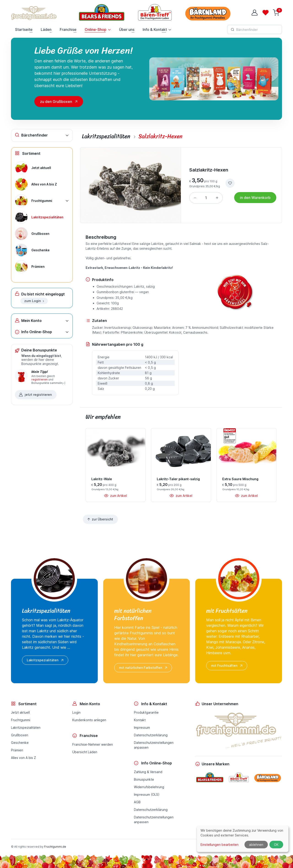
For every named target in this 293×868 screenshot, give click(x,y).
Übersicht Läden (85, 752)
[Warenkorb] (277, 13)
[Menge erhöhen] (217, 198)
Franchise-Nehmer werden (93, 744)
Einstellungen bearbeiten (220, 845)
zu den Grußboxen (56, 102)
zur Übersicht (100, 519)
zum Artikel (115, 496)
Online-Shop (96, 29)
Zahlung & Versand (148, 772)
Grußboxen (20, 735)
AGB (137, 802)
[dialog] (243, 839)
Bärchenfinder (31, 135)
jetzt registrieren (35, 395)
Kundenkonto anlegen (89, 720)
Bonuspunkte (144, 779)
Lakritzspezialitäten (46, 660)
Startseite (24, 29)
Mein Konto (28, 320)
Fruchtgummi (21, 720)
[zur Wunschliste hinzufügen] (230, 183)
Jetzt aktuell (20, 712)
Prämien (17, 750)
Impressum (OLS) (147, 794)
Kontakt (140, 720)
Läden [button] (46, 29)
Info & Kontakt (155, 29)
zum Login (35, 301)
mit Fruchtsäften (227, 666)
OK (276, 845)
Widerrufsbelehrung (149, 787)
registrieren (39, 379)
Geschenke (20, 743)
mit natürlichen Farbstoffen (144, 668)
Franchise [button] (68, 29)
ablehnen (256, 845)
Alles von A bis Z (23, 758)
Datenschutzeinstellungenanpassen (154, 745)
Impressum (142, 727)
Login (76, 712)
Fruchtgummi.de (55, 847)
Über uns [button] (127, 29)
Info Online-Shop (33, 332)
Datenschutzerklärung (151, 735)
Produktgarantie (146, 712)
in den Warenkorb (255, 198)
